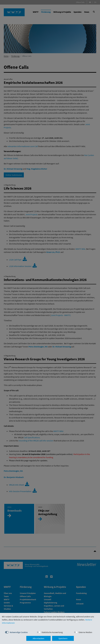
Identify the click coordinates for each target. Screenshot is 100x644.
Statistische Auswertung (52, 632)
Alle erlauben (38, 638)
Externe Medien (85, 632)
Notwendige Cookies (19, 632)
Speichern (63, 638)
